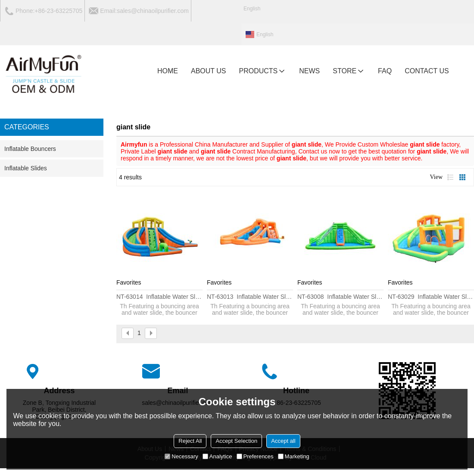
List (450, 177)
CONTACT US (427, 71)
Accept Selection (236, 441)
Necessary (181, 456)
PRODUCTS (263, 71)
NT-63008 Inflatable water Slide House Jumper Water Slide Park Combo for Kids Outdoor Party (340, 297)
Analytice (217, 456)
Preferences (255, 456)
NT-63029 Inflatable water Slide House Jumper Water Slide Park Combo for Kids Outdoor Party (431, 297)
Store (349, 71)
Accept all (283, 441)
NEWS (309, 71)
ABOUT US (209, 71)
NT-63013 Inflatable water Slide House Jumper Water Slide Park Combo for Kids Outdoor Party (250, 297)
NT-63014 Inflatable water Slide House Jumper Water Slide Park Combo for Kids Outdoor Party (159, 297)
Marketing (294, 456)
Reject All (190, 441)
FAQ (385, 71)
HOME (168, 71)
